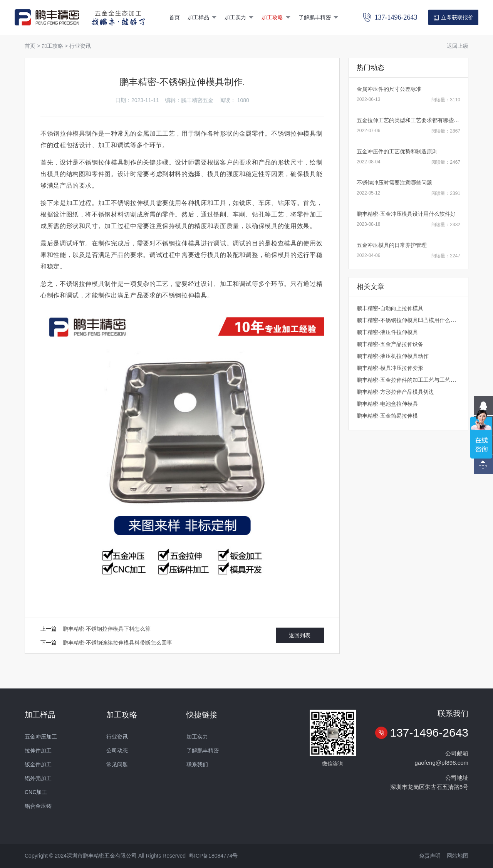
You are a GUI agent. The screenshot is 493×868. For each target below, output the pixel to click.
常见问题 (117, 764)
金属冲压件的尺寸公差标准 (389, 89)
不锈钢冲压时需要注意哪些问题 (394, 183)
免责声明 (430, 856)
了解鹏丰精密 (319, 17)
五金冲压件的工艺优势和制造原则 (397, 151)
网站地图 (458, 856)
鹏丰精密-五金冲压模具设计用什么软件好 (406, 214)
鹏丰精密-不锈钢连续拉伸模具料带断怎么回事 (118, 643)
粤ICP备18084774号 (213, 856)
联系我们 (197, 764)
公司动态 (117, 750)
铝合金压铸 (38, 806)
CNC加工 (36, 792)
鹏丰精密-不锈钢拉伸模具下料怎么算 (107, 629)
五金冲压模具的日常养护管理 (392, 245)
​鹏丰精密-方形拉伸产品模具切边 (395, 392)
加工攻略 (276, 17)
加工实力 (239, 17)
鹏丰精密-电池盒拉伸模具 (387, 404)
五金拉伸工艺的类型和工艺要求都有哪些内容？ (413, 120)
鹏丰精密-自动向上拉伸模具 (390, 308)
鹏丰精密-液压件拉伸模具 (387, 332)
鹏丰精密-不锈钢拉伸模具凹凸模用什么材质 (409, 320)
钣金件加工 (38, 764)
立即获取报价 (453, 18)
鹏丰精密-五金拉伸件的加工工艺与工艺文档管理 (414, 380)
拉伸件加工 (38, 750)
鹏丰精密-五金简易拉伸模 (387, 416)
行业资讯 (80, 46)
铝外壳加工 (38, 778)
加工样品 (202, 17)
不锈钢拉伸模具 (63, 133)
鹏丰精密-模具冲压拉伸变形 (390, 368)
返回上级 (458, 46)
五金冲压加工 (41, 737)
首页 (174, 17)
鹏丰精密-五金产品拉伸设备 (390, 344)
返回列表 (300, 635)
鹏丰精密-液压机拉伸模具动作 (393, 356)
